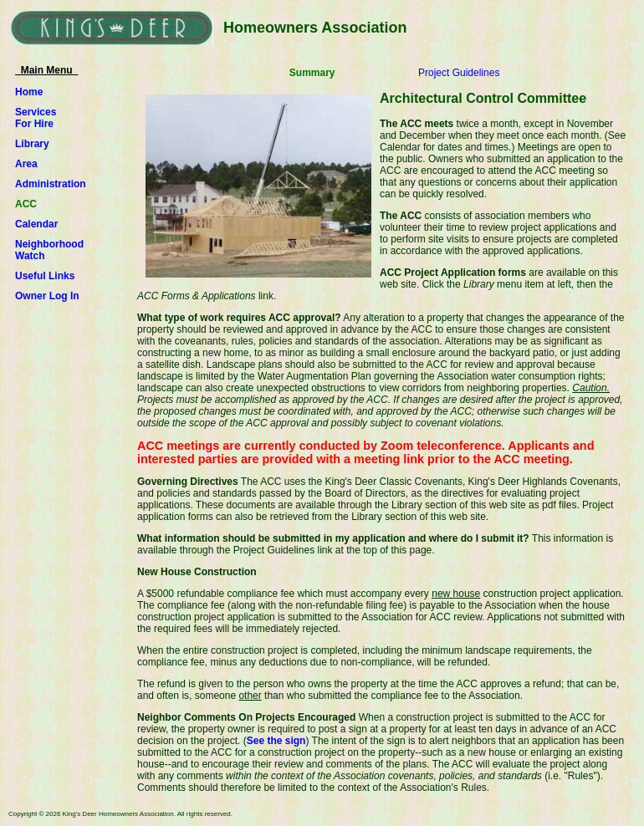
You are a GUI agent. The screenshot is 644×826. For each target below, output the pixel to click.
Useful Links (45, 276)
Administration (51, 184)
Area (26, 164)
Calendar (36, 224)
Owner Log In (47, 296)
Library (32, 144)
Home (29, 92)
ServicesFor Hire (36, 118)
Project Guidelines (459, 73)
